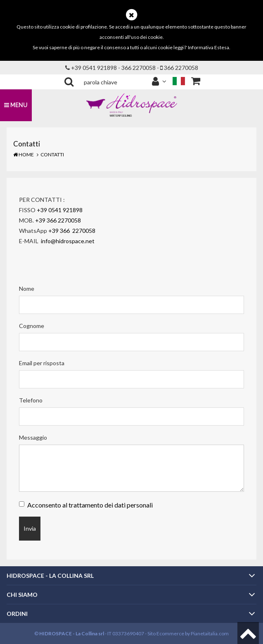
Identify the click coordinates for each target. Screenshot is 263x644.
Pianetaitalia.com (210, 633)
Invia (30, 528)
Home (24, 154)
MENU (16, 105)
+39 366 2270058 (58, 220)
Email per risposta (42, 363)
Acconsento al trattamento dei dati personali (90, 505)
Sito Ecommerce (166, 633)
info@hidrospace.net (68, 241)
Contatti (52, 154)
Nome (27, 288)
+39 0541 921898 (60, 210)
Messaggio (33, 437)
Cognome (32, 326)
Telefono (31, 400)
